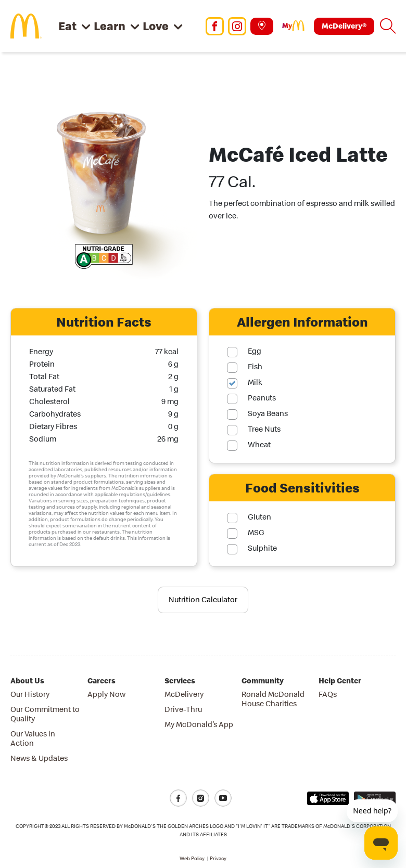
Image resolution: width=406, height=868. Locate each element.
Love (156, 26)
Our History (30, 694)
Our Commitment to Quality (45, 714)
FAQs (328, 694)
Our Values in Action (33, 738)
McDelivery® (344, 26)
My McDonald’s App (199, 724)
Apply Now (106, 694)
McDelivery (184, 694)
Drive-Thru (183, 709)
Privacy (218, 858)
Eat (67, 26)
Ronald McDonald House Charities (273, 699)
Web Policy (192, 858)
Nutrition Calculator (203, 599)
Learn (110, 26)
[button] (388, 26)
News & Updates (39, 758)
